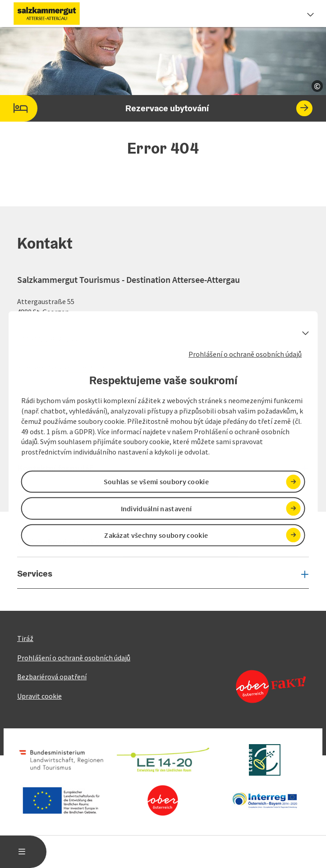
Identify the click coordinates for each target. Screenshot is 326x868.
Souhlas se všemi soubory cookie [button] (156, 482)
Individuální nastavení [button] (156, 508)
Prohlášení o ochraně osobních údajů (245, 354)
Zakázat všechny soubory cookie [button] (156, 535)
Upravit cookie (39, 696)
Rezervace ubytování (156, 108)
